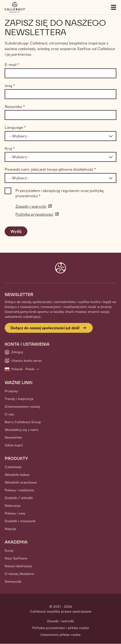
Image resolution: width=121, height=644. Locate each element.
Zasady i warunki (60, 621)
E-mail (12, 65)
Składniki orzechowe (21, 482)
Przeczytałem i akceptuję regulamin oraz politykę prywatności (60, 193)
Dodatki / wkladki (19, 498)
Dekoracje (13, 506)
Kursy (9, 551)
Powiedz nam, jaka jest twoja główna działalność (50, 169)
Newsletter (14, 437)
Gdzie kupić (14, 445)
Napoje (10, 529)
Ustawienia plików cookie (60, 635)
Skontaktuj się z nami (21, 430)
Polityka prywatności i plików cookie (61, 628)
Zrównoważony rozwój (22, 407)
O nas (9, 414)
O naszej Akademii (20, 574)
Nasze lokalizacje (18, 566)
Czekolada (13, 467)
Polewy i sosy (15, 513)
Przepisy (11, 391)
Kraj (10, 148)
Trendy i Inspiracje (19, 399)
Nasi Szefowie (16, 558)
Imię (10, 86)
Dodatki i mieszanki (20, 521)
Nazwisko (15, 107)
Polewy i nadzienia (19, 490)
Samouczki (13, 581)
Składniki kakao (17, 475)
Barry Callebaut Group (23, 422)
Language (15, 127)
